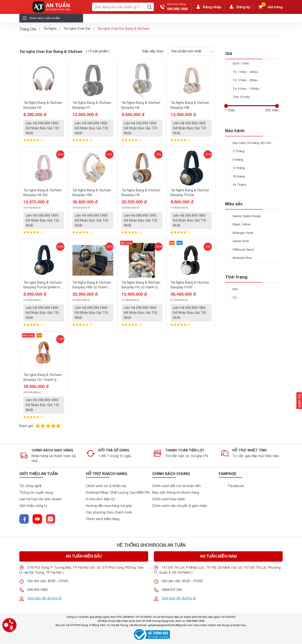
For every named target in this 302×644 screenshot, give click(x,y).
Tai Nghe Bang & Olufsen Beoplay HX (141, 193)
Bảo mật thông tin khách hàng (176, 493)
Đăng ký (239, 7)
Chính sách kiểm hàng (103, 519)
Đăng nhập (208, 7)
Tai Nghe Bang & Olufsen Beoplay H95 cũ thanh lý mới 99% (92, 285)
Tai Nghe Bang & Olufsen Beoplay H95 (92, 193)
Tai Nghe (50, 29)
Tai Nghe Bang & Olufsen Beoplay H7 (92, 105)
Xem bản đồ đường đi (44, 599)
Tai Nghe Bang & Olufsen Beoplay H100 (190, 285)
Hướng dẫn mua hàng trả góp (109, 506)
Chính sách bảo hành (169, 500)
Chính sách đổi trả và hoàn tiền (176, 486)
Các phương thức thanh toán (109, 513)
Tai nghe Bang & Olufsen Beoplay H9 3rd (42, 193)
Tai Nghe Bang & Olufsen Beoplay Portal (190, 193)
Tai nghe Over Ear (77, 29)
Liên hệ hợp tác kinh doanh (40, 500)
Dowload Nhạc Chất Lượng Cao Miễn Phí (118, 493)
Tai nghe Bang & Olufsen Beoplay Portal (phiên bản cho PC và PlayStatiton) (44, 285)
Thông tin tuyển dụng (36, 493)
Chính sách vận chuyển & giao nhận (180, 506)
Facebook (236, 486)
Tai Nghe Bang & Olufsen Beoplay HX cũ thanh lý (141, 285)
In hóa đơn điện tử (100, 500)
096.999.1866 (177, 9)
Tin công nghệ (30, 486)
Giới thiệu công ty (33, 506)
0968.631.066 (172, 590)
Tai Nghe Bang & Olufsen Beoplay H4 (43, 105)
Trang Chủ (28, 29)
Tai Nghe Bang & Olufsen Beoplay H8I (190, 105)
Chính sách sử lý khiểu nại (106, 486)
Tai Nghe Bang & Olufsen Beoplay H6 (141, 105)
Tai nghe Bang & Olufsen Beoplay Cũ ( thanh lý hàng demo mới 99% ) (42, 378)
